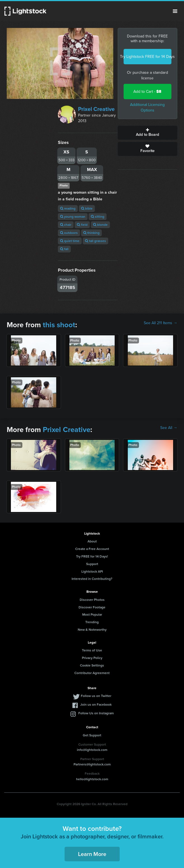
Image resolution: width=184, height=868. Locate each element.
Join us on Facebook (96, 705)
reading (68, 208)
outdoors (69, 233)
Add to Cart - (147, 92)
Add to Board (148, 133)
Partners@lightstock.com (92, 764)
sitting (98, 217)
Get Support (92, 735)
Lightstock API (92, 571)
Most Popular (92, 615)
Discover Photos (92, 600)
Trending (92, 622)
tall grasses (95, 241)
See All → (169, 428)
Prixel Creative (96, 109)
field (82, 225)
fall (64, 249)
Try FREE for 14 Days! (92, 556)
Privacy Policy (92, 658)
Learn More (92, 854)
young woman (73, 217)
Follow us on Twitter (96, 696)
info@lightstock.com (92, 750)
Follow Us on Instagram (96, 713)
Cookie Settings (92, 665)
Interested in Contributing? (92, 579)
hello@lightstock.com (92, 779)
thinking (91, 233)
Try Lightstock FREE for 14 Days (148, 57)
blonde (100, 225)
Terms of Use (92, 650)
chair (66, 225)
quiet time (70, 241)
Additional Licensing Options (147, 107)
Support (92, 564)
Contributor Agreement (92, 673)
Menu (175, 11)
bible (87, 208)
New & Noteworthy (92, 630)
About (92, 541)
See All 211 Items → (161, 323)
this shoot (59, 325)
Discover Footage (92, 607)
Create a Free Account (92, 549)
